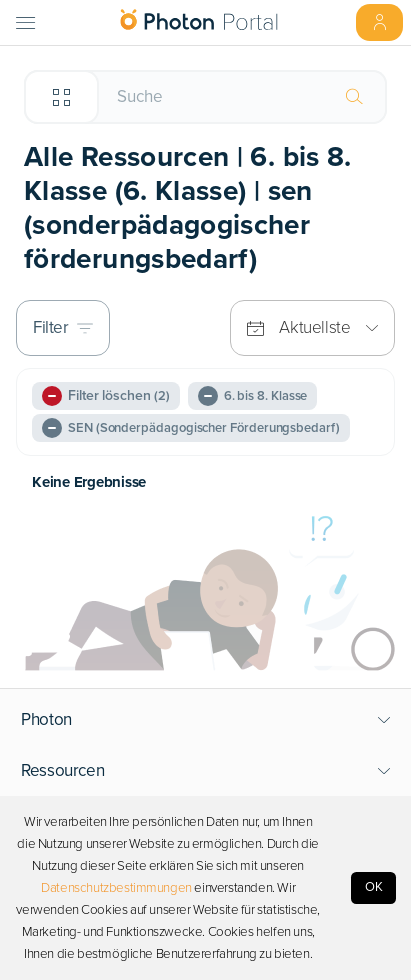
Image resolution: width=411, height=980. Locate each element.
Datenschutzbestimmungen (116, 888)
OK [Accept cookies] (374, 887)
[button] (206, 720)
